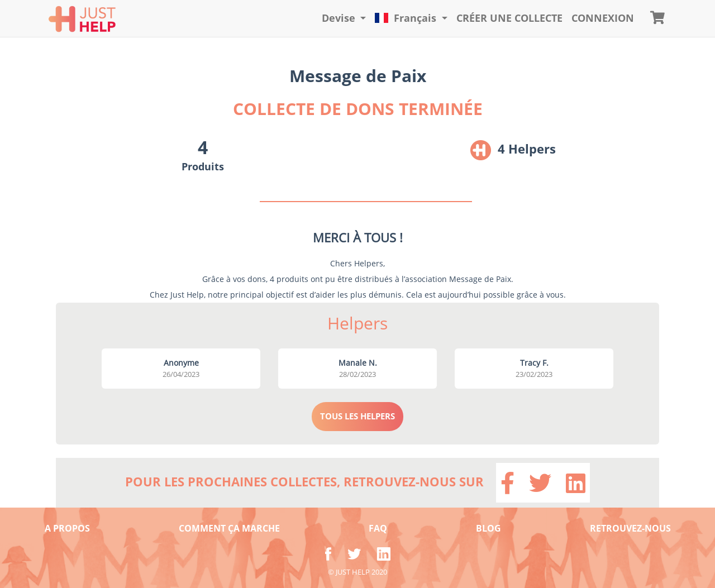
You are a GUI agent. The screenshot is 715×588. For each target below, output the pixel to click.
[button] (344, 18)
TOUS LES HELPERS (357, 416)
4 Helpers (527, 149)
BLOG (488, 528)
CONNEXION (603, 18)
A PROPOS (67, 528)
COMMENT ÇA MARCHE (229, 528)
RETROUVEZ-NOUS (630, 528)
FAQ (378, 528)
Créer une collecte (509, 18)
